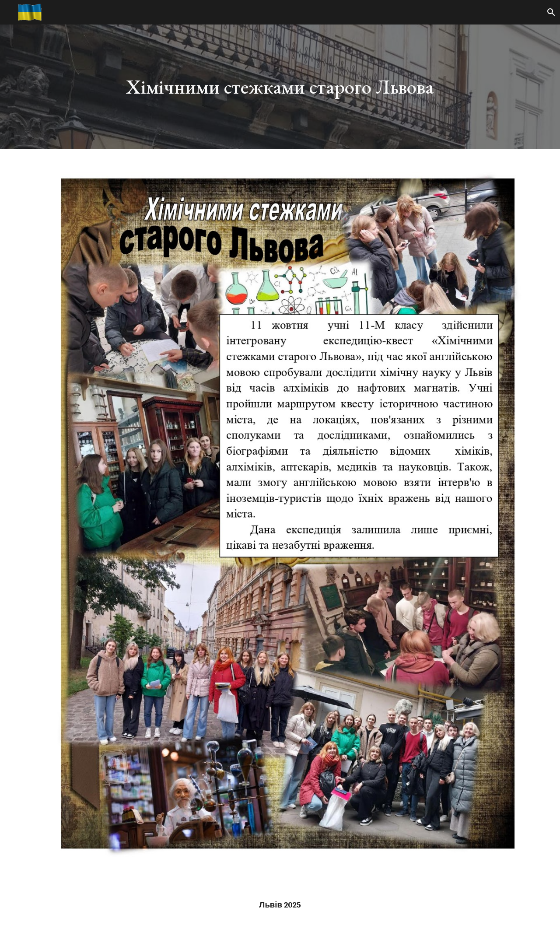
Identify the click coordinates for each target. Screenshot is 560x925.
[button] (549, 12)
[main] (280, 87)
